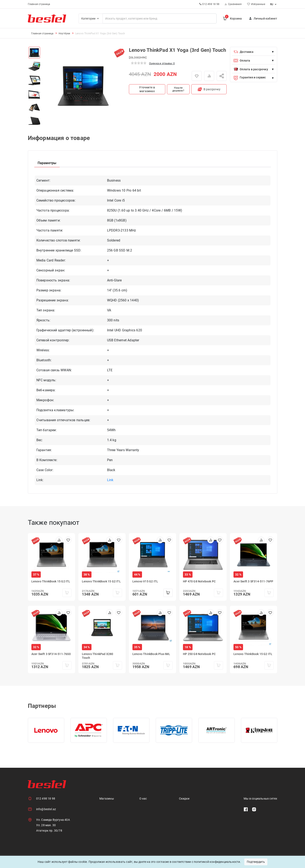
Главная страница (39, 4)
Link (110, 480)
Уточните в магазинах (147, 89)
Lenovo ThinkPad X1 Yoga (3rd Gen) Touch (100, 33)
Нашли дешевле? (178, 89)
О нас (143, 799)
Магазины (107, 799)
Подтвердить (256, 862)
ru (274, 4)
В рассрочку (209, 89)
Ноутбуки (64, 33)
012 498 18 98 (46, 799)
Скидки (184, 799)
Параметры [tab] (47, 163)
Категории (91, 19)
